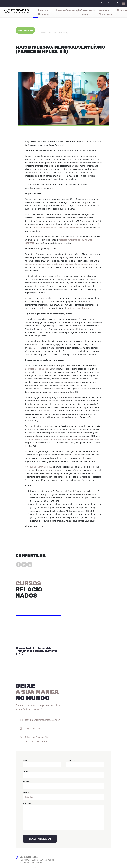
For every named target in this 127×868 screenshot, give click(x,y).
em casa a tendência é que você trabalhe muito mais (57, 228)
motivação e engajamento (37, 369)
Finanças (122, 10)
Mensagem (27, 804)
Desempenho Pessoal (88, 12)
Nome (25, 760)
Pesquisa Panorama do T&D (39, 467)
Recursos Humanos (44, 12)
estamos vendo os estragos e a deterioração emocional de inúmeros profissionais (63, 264)
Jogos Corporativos (25, 30)
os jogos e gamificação (78, 308)
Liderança (60, 10)
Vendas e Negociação (105, 12)
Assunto (26, 793)
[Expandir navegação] (123, 3)
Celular (26, 782)
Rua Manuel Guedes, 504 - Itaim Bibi (37, 860)
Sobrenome (70, 760)
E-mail (25, 771)
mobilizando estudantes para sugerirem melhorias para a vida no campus (64, 439)
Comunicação (73, 10)
